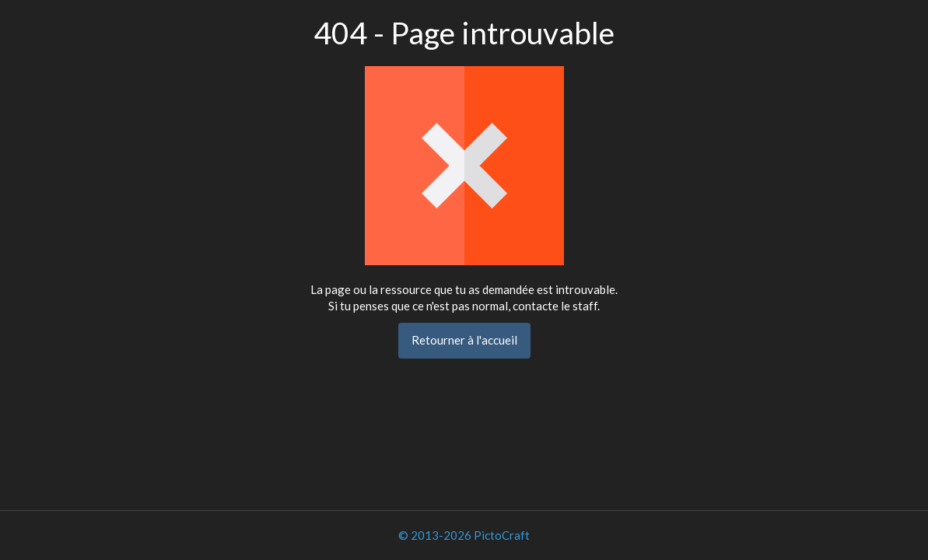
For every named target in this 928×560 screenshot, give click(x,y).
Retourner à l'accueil (464, 340)
